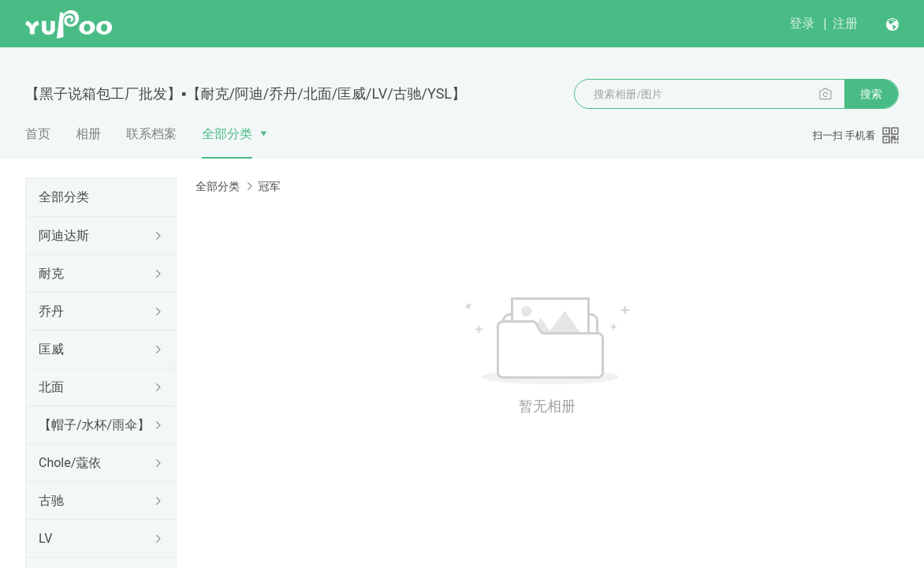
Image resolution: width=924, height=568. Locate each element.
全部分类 (227, 134)
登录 (802, 23)
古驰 (51, 501)
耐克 (51, 273)
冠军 (269, 186)
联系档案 (151, 134)
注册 (845, 23)
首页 (38, 134)
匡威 (51, 349)
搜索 (871, 94)
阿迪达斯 (64, 235)
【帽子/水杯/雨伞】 (94, 425)
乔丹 (51, 311)
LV (45, 538)
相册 (88, 134)
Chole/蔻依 (70, 463)
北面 (51, 387)
